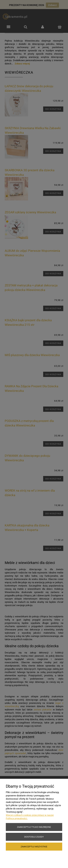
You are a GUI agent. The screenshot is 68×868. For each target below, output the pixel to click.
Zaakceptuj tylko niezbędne (34, 827)
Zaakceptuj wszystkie (34, 847)
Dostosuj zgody (34, 837)
